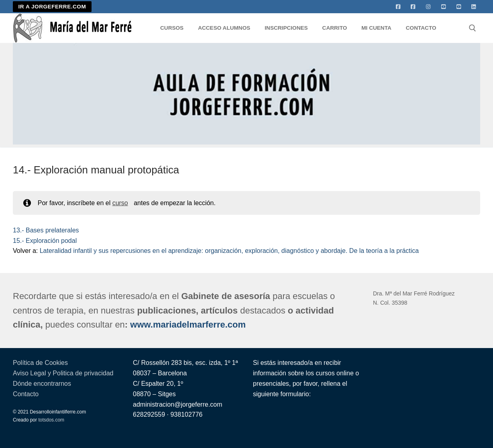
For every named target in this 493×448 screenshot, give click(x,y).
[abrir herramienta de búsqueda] (473, 28)
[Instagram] (428, 7)
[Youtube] (444, 7)
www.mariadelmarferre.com (188, 325)
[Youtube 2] (459, 7)
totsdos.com (51, 420)
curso (120, 203)
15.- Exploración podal (45, 241)
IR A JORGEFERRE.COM (52, 7)
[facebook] (413, 7)
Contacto (26, 394)
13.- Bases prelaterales (46, 230)
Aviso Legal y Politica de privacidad (63, 373)
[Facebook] (398, 7)
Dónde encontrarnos (42, 384)
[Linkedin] (474, 7)
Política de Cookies (40, 363)
